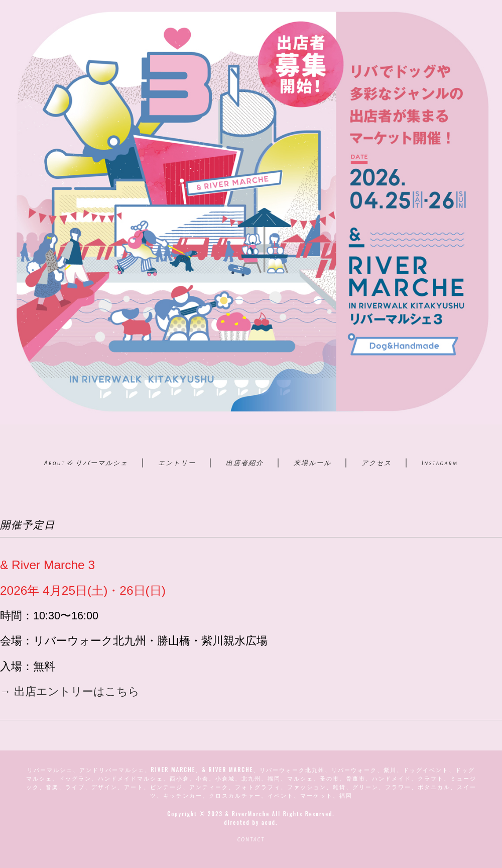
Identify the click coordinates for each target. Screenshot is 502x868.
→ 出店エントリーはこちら (70, 691)
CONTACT (251, 840)
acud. (270, 822)
